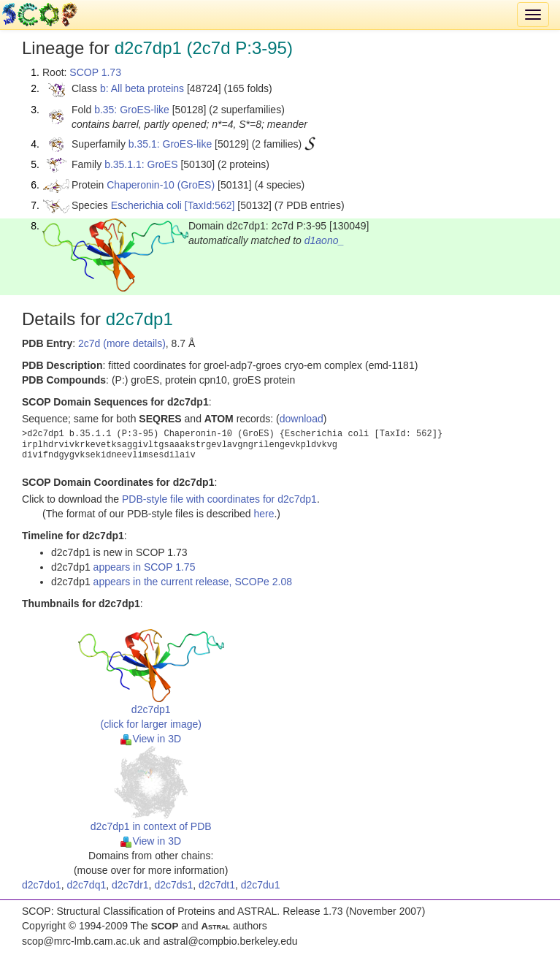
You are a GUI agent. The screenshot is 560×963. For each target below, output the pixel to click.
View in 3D (151, 739)
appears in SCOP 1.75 (145, 567)
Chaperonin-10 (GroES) (161, 185)
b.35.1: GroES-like (170, 144)
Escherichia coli (146, 205)
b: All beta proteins (142, 88)
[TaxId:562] (210, 205)
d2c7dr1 (130, 885)
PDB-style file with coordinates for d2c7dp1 (219, 499)
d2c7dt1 (217, 885)
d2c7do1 (42, 885)
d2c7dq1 (87, 885)
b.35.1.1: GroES (141, 164)
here (264, 514)
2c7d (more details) (122, 343)
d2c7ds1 (173, 885)
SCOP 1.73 (95, 72)
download (302, 419)
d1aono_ (325, 240)
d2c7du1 (261, 885)
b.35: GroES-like (132, 110)
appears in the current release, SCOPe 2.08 (193, 582)
